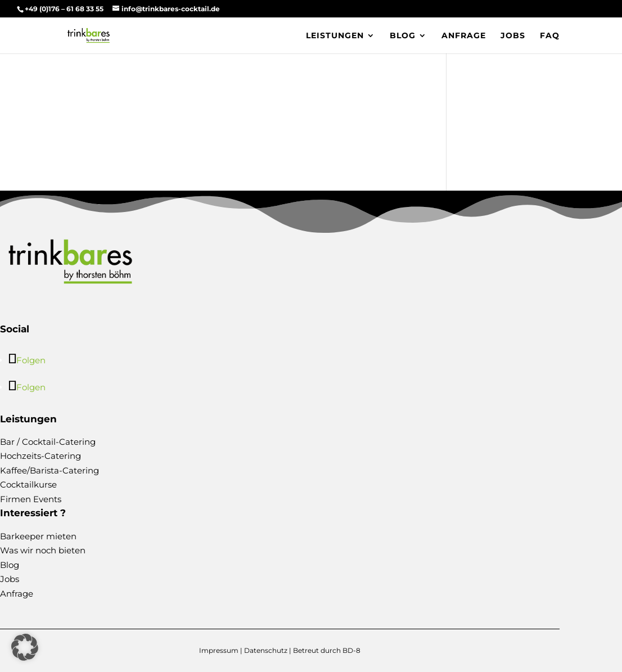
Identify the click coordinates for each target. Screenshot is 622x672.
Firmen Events (31, 499)
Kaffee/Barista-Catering (49, 470)
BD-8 (351, 650)
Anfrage (464, 36)
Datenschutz (266, 650)
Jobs (513, 36)
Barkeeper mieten (38, 536)
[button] (25, 647)
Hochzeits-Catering (40, 456)
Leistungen (335, 36)
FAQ (550, 36)
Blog (403, 36)
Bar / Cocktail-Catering (48, 442)
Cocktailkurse (28, 484)
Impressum (219, 650)
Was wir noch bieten (43, 550)
